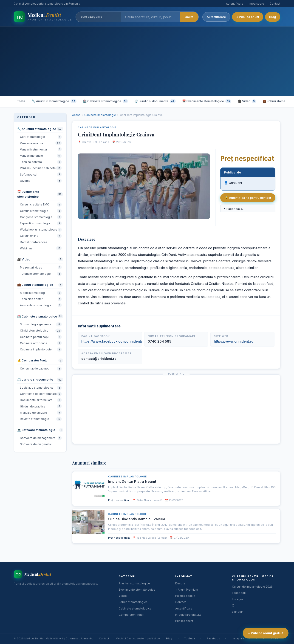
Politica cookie (185, 596)
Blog (273, 17)
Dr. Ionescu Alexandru (80, 638)
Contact (275, 4)
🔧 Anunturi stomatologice (54, 101)
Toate (21, 101)
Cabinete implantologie (100, 115)
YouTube (190, 638)
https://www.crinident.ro (234, 341)
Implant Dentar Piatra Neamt (132, 481)
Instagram (239, 599)
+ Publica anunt (248, 17)
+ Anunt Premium (187, 590)
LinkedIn (238, 612)
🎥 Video (247, 101)
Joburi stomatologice (133, 602)
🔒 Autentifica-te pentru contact (248, 198)
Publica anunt (184, 621)
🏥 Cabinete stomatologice (105, 101)
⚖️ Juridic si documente (155, 101)
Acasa (76, 115)
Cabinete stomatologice (135, 608)
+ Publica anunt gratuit (266, 633)
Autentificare (235, 4)
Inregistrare (256, 4)
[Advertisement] (147, 61)
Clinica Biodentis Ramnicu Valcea (137, 519)
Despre (180, 583)
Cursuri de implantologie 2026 (252, 587)
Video (123, 596)
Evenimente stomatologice (137, 590)
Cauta (189, 17)
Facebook (239, 593)
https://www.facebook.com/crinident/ (112, 341)
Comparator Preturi (131, 615)
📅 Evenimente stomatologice (207, 101)
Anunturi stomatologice (134, 583)
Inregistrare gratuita (188, 615)
